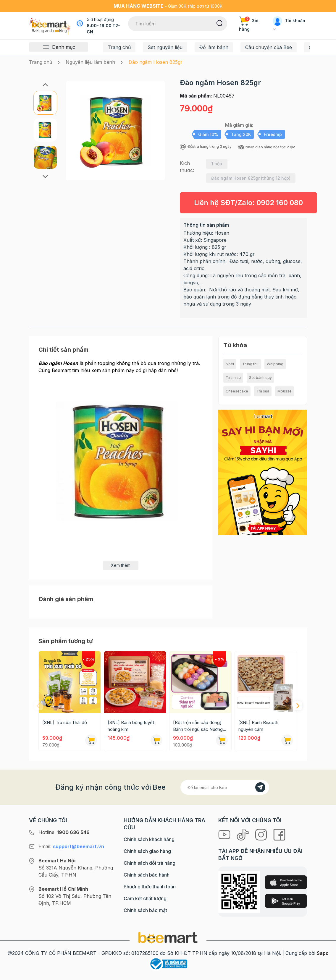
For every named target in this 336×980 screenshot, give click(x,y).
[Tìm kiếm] (220, 23)
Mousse (285, 391)
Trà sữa (263, 391)
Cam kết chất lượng (145, 898)
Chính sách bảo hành (147, 875)
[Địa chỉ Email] (225, 787)
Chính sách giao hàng (147, 851)
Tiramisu (233, 378)
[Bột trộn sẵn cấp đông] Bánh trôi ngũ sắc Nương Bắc (198, 726)
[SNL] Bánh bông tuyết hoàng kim (131, 726)
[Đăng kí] (260, 787)
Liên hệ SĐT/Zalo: (248, 203)
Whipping (275, 364)
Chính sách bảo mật (145, 910)
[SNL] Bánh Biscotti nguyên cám (258, 726)
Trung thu (250, 364)
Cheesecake (237, 391)
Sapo (323, 953)
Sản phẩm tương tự (66, 641)
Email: (71, 846)
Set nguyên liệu (165, 47)
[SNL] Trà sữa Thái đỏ (65, 722)
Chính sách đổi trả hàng (150, 863)
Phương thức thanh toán (150, 887)
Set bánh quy (260, 378)
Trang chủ (119, 47)
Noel (230, 364)
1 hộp (217, 164)
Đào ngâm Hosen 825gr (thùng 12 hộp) (251, 178)
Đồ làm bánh (214, 47)
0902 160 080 (280, 203)
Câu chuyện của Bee (269, 47)
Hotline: (64, 832)
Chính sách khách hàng (149, 839)
